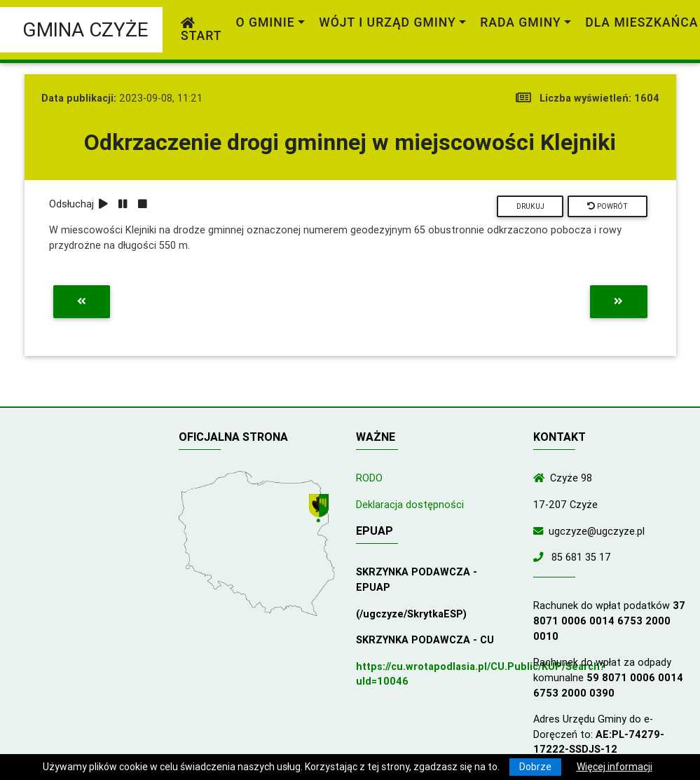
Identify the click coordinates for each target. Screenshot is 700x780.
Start (201, 30)
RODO (369, 478)
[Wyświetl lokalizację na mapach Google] (542, 478)
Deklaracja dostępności (410, 505)
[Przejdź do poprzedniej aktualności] (82, 301)
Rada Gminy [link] (520, 22)
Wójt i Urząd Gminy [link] (387, 22)
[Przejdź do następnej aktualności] (618, 301)
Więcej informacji (615, 767)
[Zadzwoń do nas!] (541, 557)
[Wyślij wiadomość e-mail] (541, 531)
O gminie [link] (265, 22)
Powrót (608, 206)
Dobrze (535, 767)
